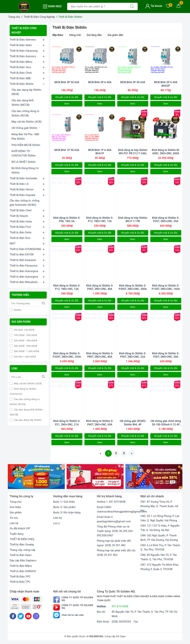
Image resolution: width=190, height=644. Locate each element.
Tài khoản (154, 6)
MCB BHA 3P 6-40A (100, 82)
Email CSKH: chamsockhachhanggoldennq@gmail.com (122, 509)
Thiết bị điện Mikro (21, 566)
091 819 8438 (120, 606)
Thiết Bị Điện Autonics (23, 56)
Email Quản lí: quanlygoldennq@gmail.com (114, 519)
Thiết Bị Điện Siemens (23, 40)
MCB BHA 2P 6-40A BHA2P (166, 84)
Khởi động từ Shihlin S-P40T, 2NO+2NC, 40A (100, 287)
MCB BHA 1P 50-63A (67, 150)
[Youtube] (28, 616)
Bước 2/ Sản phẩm (64, 507)
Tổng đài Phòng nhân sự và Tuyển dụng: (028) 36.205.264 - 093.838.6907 (116, 531)
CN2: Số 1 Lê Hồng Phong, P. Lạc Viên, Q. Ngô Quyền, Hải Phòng (160, 518)
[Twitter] (21, 616)
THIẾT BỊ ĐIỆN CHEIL (22, 539)
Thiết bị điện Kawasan (23, 260)
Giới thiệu (15, 507)
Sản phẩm (16, 512)
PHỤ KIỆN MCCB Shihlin (26, 145)
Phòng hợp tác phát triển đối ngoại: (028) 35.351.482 (114, 543)
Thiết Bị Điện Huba (21, 222)
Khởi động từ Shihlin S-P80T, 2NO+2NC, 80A (100, 355)
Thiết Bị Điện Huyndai (22, 195)
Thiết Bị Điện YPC (20, 577)
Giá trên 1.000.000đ (24, 357)
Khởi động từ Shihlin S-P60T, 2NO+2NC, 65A (100, 423)
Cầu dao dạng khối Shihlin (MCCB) (23, 103)
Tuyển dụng (17, 534)
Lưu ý (56, 523)
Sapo (123, 636)
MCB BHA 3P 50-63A (67, 82)
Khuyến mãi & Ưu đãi (67, 97)
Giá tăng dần (92, 35)
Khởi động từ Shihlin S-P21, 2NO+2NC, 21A (67, 423)
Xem (67, 104)
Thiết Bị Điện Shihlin (22, 84)
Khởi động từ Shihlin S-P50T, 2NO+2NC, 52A (133, 355)
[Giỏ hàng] (178, 6)
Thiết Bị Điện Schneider (24, 178)
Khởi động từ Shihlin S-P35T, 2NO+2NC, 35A (166, 219)
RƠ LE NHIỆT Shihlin (24, 162)
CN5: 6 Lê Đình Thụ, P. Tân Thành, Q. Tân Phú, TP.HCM (160, 548)
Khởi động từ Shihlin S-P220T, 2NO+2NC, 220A (67, 355)
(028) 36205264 (121, 622)
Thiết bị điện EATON (22, 254)
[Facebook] (13, 616)
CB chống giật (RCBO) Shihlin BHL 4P (133, 423)
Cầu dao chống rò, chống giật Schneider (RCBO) (24, 203)
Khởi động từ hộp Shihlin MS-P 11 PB (133, 219)
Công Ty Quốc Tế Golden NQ (73, 599)
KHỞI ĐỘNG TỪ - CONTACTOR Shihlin (24, 153)
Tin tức (14, 518)
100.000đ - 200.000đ (25, 335)
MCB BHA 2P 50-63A (133, 82)
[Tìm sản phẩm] (97, 6)
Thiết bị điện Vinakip (22, 545)
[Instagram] (36, 616)
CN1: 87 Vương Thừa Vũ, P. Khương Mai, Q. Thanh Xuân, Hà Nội (159, 506)
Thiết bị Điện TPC (20, 582)
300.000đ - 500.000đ (25, 346)
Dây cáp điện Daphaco (23, 560)
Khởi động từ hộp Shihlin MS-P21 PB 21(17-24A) (133, 152)
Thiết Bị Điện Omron (22, 189)
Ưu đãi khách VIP (20, 528)
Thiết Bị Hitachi (19, 216)
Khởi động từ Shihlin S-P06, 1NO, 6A (67, 219)
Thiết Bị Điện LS (19, 184)
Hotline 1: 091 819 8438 (111, 502)
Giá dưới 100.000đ (24, 330)
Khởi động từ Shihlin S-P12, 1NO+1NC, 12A (100, 219)
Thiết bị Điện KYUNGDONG (25, 249)
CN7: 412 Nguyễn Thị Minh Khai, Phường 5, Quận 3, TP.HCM (160, 567)
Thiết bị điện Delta (21, 232)
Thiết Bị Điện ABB (20, 78)
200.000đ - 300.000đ (25, 341)
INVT (13, 244)
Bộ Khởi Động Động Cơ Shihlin (25, 170)
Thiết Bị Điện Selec (21, 45)
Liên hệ (14, 523)
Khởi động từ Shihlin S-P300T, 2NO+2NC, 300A (133, 287)
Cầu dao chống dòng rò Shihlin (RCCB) (25, 113)
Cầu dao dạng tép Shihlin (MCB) (26, 92)
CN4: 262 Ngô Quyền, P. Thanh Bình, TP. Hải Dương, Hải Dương (159, 538)
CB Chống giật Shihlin (24, 128)
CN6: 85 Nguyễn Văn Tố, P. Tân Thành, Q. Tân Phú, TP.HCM (159, 557)
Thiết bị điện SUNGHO (23, 571)
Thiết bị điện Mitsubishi (24, 282)
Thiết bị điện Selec (21, 555)
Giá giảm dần (113, 35)
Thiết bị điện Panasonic (24, 266)
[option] (36, 477)
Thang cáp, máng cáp (22, 550)
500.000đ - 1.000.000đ (26, 351)
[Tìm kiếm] (132, 6)
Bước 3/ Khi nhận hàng (67, 512)
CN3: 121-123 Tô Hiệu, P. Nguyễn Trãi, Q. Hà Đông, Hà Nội (160, 528)
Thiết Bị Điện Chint (21, 73)
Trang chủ (16, 502)
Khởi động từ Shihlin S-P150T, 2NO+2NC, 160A (166, 287)
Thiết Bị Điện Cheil (21, 210)
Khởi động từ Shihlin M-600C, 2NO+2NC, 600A (166, 152)
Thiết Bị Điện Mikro (21, 62)
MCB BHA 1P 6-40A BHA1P (100, 152)
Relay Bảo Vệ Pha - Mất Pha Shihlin (25, 137)
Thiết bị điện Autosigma (24, 271)
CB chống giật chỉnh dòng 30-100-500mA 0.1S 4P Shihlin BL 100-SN (166, 423)
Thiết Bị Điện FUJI (20, 227)
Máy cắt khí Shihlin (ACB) (27, 122)
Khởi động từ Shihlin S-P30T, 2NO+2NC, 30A (166, 355)
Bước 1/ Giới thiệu (64, 502)
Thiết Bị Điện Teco (21, 67)
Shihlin (17, 310)
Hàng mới (73, 35)
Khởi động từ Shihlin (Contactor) (23, 391)
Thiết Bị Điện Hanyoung (24, 51)
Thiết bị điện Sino (20, 238)
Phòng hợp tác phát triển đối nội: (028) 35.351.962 (116, 553)
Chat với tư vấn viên (68, 615)
